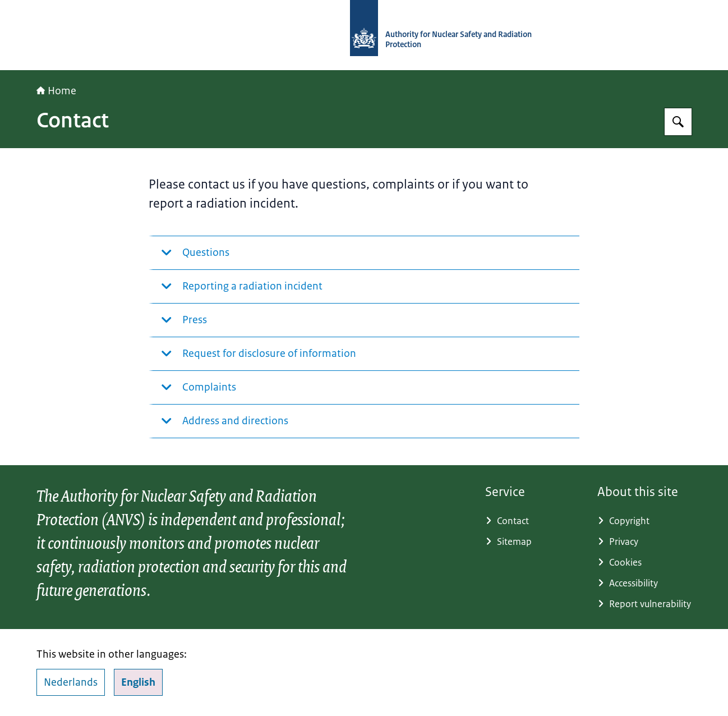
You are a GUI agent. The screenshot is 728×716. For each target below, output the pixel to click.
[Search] (678, 122)
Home (56, 91)
